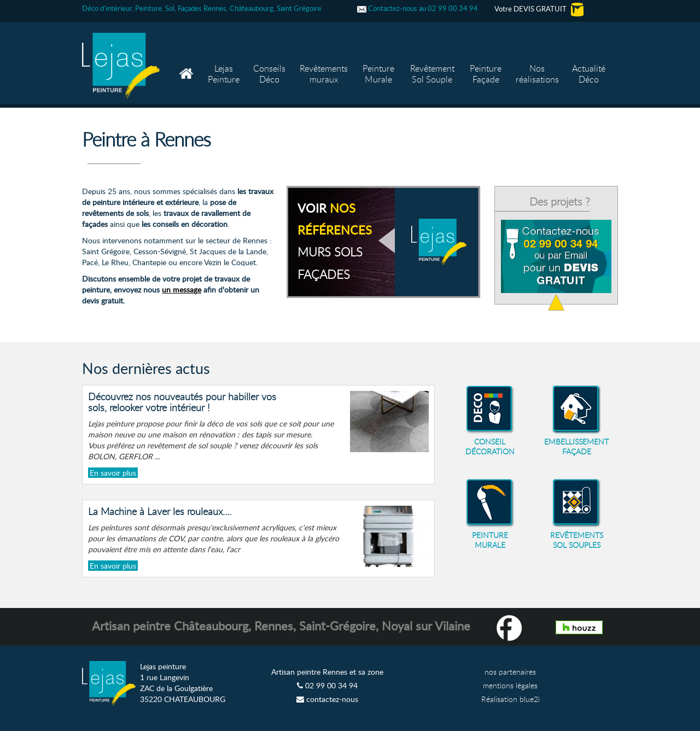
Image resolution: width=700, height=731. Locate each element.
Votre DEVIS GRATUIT (539, 9)
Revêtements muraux (324, 74)
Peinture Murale (378, 74)
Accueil (188, 63)
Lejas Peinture (224, 74)
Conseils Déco (269, 74)
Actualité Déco (589, 74)
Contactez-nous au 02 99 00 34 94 (418, 8)
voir (335, 241)
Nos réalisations (537, 74)
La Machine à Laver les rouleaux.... (160, 511)
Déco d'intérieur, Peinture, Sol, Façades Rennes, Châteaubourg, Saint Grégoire (202, 8)
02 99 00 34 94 (327, 685)
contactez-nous (327, 699)
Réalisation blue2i (511, 699)
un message (182, 290)
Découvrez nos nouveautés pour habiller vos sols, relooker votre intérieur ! (182, 402)
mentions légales (510, 685)
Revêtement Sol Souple (432, 74)
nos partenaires (510, 672)
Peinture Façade (486, 74)
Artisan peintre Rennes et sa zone (327, 672)
